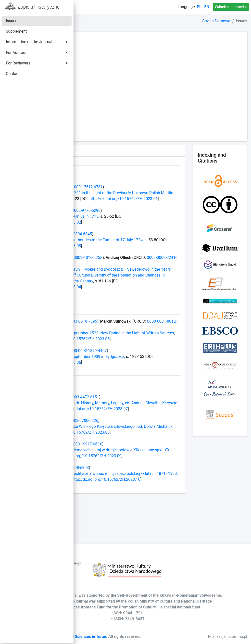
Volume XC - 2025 (98, 45)
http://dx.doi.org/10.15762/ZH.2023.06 (145, 380)
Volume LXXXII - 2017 (101, 92)
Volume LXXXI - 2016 (101, 98)
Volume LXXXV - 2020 (101, 75)
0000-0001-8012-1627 (135, 339)
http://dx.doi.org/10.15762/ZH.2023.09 (116, 491)
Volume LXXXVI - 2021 (102, 69)
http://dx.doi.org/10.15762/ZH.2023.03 (159, 252)
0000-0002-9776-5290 (151, 216)
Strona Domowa (216, 21)
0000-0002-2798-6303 (139, 503)
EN (207, 7)
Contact (126, 7)
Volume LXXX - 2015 (100, 104)
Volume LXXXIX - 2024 (102, 51)
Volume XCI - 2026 (98, 39)
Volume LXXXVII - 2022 (102, 63)
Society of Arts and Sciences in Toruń (143, 631)
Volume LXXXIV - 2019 (102, 81)
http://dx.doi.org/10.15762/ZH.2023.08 (116, 462)
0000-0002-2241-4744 (128, 269)
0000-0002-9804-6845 (142, 240)
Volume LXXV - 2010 (100, 133)
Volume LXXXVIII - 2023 (103, 57)
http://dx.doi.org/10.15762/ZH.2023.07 (116, 432)
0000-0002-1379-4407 (157, 368)
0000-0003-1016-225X (152, 263)
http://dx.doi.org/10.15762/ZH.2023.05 (116, 357)
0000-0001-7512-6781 (153, 187)
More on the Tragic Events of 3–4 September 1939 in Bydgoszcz (138, 374)
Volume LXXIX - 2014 (101, 110)
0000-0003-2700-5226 (148, 444)
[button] (81, 7)
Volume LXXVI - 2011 (101, 128)
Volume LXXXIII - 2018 (102, 86)
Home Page (101, 7)
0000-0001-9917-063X (152, 474)
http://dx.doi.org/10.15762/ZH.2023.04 (116, 299)
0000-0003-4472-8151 (149, 415)
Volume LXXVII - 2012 (101, 122)
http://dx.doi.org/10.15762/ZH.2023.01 (154, 205)
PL (199, 7)
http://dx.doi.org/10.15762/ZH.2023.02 (116, 228)
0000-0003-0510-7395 (147, 333)
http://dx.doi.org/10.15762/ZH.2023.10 (116, 521)
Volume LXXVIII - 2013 (102, 116)
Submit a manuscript (231, 7)
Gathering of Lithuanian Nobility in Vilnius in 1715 (125, 222)
